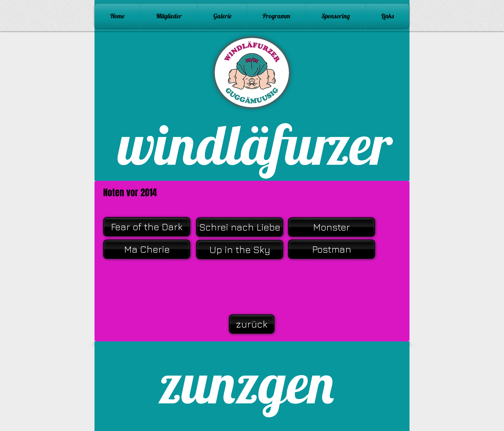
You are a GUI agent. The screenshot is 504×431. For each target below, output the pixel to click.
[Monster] (332, 227)
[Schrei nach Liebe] (240, 227)
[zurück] (252, 324)
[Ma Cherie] (147, 249)
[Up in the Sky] (240, 250)
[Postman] (332, 249)
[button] (222, 16)
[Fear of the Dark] (147, 227)
